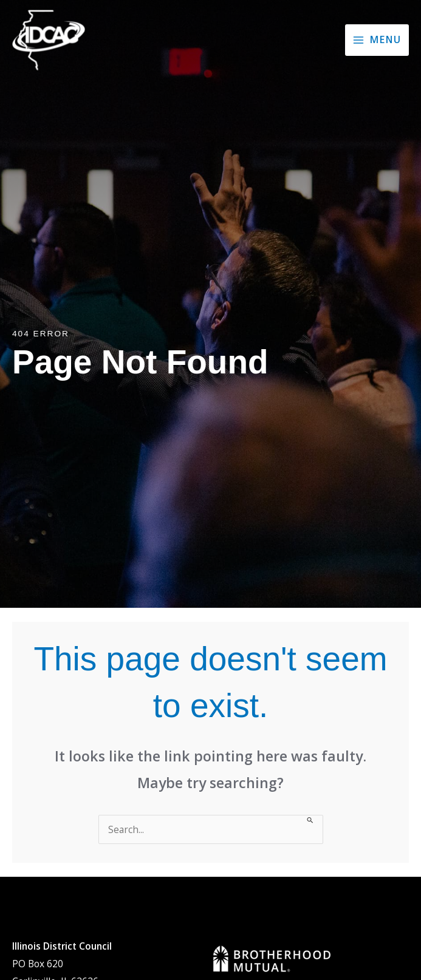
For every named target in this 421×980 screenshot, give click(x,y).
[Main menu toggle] (377, 40)
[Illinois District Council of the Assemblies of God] (49, 40)
